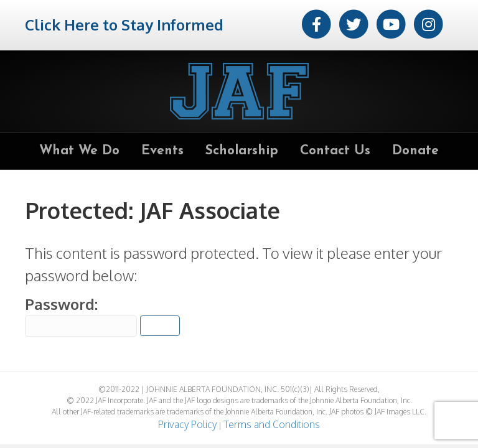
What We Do (79, 151)
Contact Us (335, 151)
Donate (415, 151)
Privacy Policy (187, 424)
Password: (81, 315)
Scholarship (242, 151)
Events (162, 151)
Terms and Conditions (272, 424)
